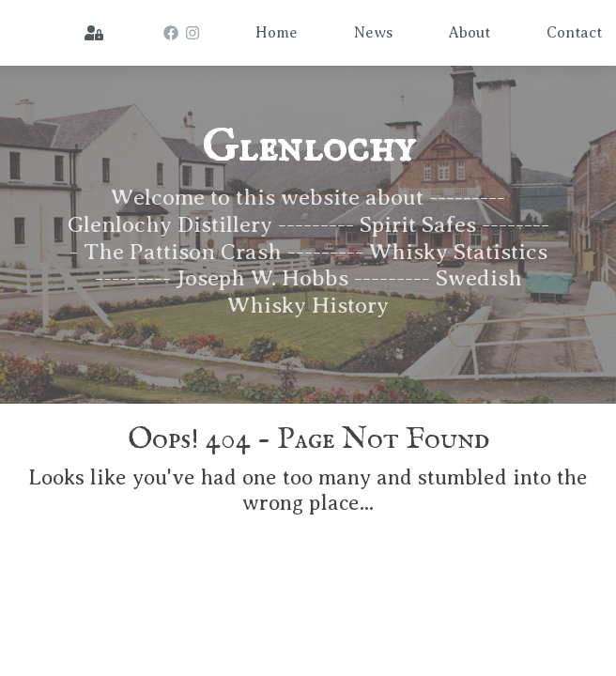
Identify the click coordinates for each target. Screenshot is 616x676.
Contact (574, 33)
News (373, 33)
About (470, 33)
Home (277, 33)
